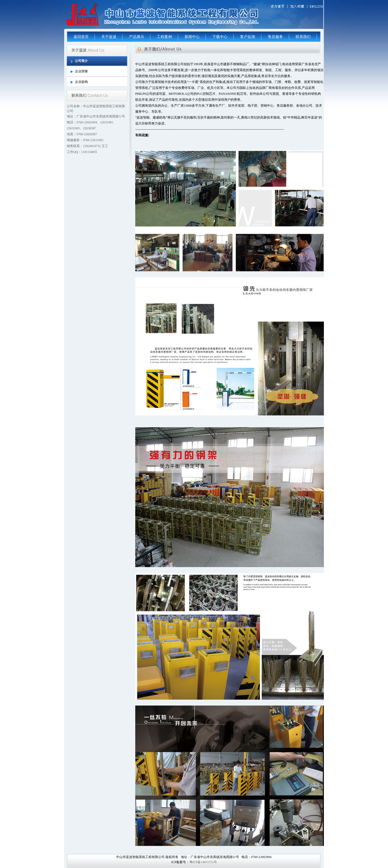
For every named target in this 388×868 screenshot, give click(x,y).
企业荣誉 (81, 71)
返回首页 (81, 37)
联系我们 (303, 37)
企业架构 (81, 82)
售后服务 (275, 37)
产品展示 (137, 37)
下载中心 (220, 37)
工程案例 (164, 37)
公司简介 (81, 61)
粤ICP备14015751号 (203, 862)
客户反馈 (248, 37)
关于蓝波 (109, 37)
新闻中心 (192, 37)
